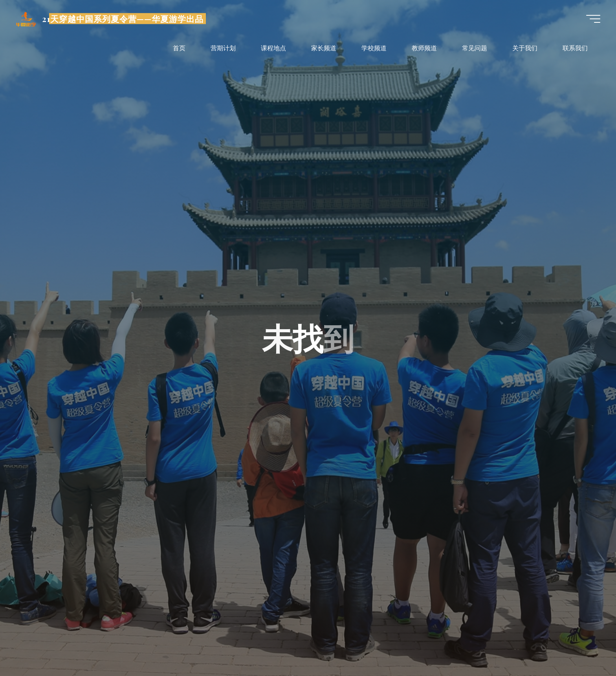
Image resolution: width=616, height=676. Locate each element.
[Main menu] (593, 19)
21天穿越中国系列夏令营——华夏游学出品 (123, 18)
